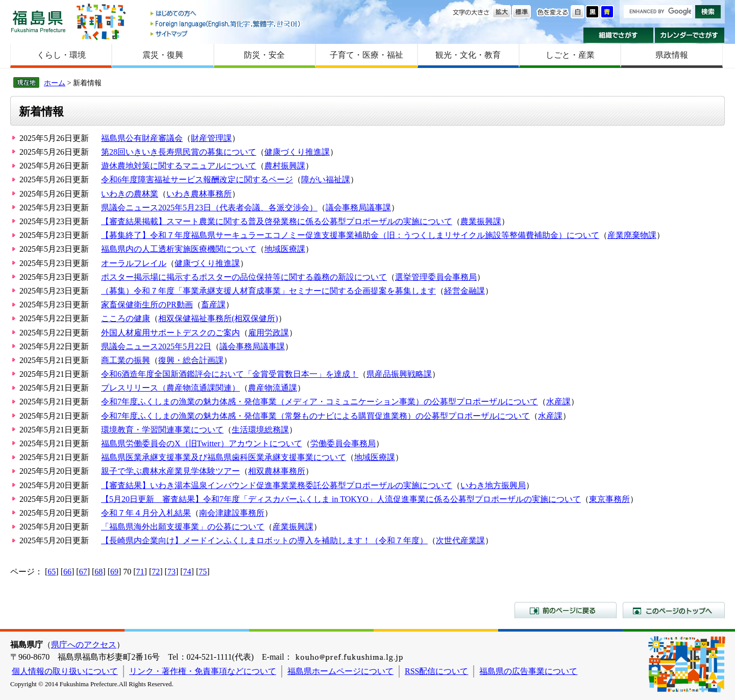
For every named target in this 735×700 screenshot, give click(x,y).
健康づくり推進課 (297, 152)
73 (171, 572)
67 (83, 572)
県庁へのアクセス (84, 645)
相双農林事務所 (277, 471)
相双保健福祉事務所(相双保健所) (218, 318)
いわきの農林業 (130, 194)
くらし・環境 (61, 55)
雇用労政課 (268, 333)
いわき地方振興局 (493, 485)
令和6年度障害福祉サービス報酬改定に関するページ (197, 179)
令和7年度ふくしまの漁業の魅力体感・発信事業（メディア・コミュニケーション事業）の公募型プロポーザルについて (320, 402)
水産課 (558, 402)
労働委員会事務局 (343, 443)
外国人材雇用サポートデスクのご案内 (170, 333)
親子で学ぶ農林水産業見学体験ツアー (170, 471)
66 (67, 572)
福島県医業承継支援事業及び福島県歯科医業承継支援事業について (224, 457)
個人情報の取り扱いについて (65, 671)
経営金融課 (464, 291)
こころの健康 (126, 318)
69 (114, 572)
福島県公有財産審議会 (142, 138)
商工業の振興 (126, 360)
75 (203, 572)
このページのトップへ (674, 610)
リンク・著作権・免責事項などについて (203, 671)
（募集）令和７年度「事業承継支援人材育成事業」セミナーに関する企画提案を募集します (268, 291)
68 (99, 572)
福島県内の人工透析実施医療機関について (179, 249)
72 (156, 572)
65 (52, 572)
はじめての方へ (226, 14)
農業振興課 (481, 221)
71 (140, 572)
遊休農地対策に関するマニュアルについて (179, 166)
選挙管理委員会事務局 (436, 277)
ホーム (55, 83)
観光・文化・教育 (468, 55)
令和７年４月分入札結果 (146, 513)
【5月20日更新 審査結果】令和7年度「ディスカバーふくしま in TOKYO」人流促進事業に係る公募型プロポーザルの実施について (341, 499)
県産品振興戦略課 (399, 374)
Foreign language (226, 24)
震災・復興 (163, 55)
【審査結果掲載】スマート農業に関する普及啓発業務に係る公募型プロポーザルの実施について (277, 221)
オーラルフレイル (134, 263)
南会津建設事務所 (232, 513)
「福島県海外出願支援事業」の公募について (183, 527)
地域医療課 (285, 249)
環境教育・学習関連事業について (162, 430)
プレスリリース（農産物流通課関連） (170, 388)
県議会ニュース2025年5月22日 (156, 346)
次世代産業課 (460, 540)
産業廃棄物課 (632, 235)
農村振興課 (285, 166)
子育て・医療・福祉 (366, 55)
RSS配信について (436, 671)
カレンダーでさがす (690, 35)
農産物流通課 (273, 388)
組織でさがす (618, 35)
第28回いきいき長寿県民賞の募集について (179, 152)
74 (187, 572)
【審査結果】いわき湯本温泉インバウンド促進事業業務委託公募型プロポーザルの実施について (277, 485)
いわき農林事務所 (199, 194)
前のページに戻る (566, 610)
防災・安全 (264, 55)
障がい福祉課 (326, 179)
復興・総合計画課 (191, 360)
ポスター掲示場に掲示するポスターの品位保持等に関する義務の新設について (244, 277)
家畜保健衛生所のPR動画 (147, 305)
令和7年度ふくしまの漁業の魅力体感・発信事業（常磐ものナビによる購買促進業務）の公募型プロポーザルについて (315, 416)
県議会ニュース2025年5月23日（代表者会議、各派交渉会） (209, 208)
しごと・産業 (570, 55)
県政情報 (672, 55)
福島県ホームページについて (340, 671)
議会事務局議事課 (358, 208)
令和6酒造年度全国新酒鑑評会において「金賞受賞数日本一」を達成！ (230, 374)
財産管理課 (211, 138)
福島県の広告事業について (528, 671)
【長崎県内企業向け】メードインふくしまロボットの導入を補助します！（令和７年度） (264, 540)
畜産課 (213, 305)
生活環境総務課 (260, 430)
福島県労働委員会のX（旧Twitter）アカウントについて (202, 443)
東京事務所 (609, 499)
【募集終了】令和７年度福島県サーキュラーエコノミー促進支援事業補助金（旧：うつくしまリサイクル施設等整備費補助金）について (350, 235)
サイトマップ (226, 33)
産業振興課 (293, 527)
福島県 (38, 21)
